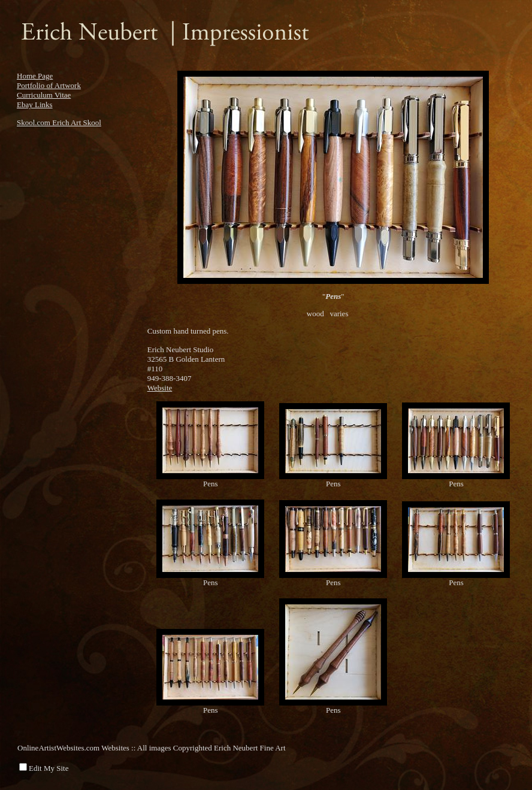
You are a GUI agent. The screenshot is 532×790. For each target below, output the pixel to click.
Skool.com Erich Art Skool (59, 122)
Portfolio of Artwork (49, 85)
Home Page (35, 76)
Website (160, 388)
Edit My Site (49, 768)
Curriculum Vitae (44, 95)
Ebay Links (35, 105)
